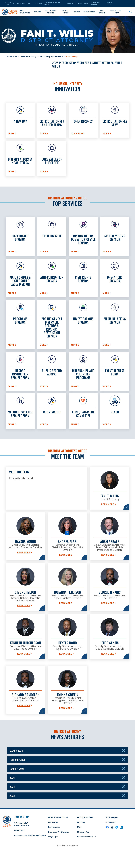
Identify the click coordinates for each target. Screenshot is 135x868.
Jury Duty (81, 837)
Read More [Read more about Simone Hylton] (23, 614)
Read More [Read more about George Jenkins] (110, 609)
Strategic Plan (83, 847)
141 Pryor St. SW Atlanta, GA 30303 (22, 839)
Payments (71, 4)
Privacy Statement (85, 833)
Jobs (29, 4)
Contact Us (53, 837)
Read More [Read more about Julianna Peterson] (66, 611)
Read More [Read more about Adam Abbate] (110, 558)
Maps (87, 4)
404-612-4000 (20, 846)
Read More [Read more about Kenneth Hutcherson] (23, 670)
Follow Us (9, 4)
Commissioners (89, 12)
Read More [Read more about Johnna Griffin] (66, 723)
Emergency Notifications (59, 847)
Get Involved (102, 12)
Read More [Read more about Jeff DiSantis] (110, 664)
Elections (21, 4)
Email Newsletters (25, 12)
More (18, 134)
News (80, 4)
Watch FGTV (109, 4)
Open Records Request (87, 852)
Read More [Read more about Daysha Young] (23, 556)
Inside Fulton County (116, 12)
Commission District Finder (53, 4)
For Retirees (111, 837)
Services (38, 12)
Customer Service (95, 4)
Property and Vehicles (51, 12)
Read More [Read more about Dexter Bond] (66, 664)
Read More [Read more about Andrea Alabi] (66, 556)
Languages (53, 852)
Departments (54, 842)
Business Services (66, 12)
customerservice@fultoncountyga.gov (30, 850)
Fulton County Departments (50, 57)
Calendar (38, 4)
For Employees (112, 833)
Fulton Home (12, 57)
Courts (77, 12)
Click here (83, 134)
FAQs (79, 842)
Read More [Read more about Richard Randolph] (23, 721)
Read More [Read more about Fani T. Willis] (110, 503)
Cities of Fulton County (58, 833)
